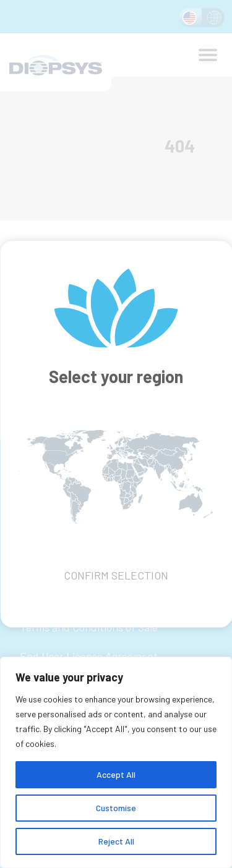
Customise (116, 808)
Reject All (116, 841)
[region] (116, 762)
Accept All (116, 774)
